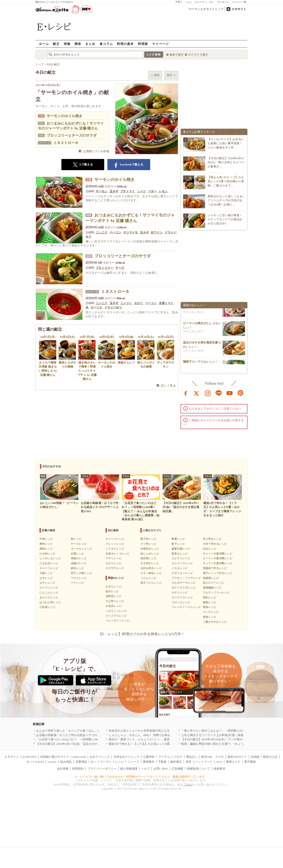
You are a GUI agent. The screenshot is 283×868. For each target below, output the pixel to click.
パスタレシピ (180, 568)
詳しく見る (168, 386)
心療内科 (149, 757)
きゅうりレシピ (49, 597)
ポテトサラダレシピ (184, 588)
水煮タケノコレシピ (118, 554)
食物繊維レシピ (212, 588)
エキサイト (239, 9)
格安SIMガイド (237, 757)
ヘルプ (145, 769)
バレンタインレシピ (118, 620)
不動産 (162, 762)
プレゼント (223, 2)
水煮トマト (166, 303)
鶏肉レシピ (46, 549)
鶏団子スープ (192, 363)
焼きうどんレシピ (151, 583)
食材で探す (177, 55)
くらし (189, 2)
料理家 (143, 44)
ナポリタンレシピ (182, 573)
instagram (208, 393)
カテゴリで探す (198, 55)
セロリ (139, 303)
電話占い (192, 757)
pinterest (241, 393)
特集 (67, 44)
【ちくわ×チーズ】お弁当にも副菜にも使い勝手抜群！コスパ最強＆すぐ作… (226, 143)
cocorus (52, 762)
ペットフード (204, 762)
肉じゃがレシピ (150, 554)
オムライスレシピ (182, 563)
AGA (219, 762)
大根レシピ (46, 573)
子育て (179, 2)
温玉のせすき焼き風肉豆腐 (200, 344)
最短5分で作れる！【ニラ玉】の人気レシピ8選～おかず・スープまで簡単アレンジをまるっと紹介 (173, 744)
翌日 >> (171, 75)
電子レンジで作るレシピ (218, 573)
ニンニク (102, 232)
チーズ (120, 268)
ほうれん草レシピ (50, 602)
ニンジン (126, 303)
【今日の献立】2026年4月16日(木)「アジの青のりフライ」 (219, 739)
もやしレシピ (48, 583)
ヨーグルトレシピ (81, 549)
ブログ (178, 757)
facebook (186, 393)
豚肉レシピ (46, 544)
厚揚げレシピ (79, 558)
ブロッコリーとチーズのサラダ (72, 135)
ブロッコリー (105, 268)
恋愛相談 (81, 762)
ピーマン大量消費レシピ (218, 558)
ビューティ (201, 2)
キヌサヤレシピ (115, 568)
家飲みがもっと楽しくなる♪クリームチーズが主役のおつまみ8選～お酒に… (226, 200)
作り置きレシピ (212, 539)
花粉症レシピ (114, 596)
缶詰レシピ (210, 549)
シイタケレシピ (115, 549)
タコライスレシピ (182, 597)
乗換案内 (149, 762)
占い (212, 2)
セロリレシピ (114, 563)
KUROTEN (29, 757)
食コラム (106, 44)
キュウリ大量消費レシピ (218, 563)
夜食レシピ (210, 617)
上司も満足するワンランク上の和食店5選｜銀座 (212, 735)
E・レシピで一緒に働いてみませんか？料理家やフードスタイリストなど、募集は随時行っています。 (142, 777)
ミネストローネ (66, 143)
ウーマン (106, 762)
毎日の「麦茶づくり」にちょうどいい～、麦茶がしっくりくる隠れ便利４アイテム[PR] (165, 739)
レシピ (120, 762)
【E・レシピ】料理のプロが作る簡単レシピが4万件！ (141, 634)
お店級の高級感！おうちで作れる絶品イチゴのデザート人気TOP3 (79, 735)
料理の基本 (125, 44)
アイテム (164, 757)
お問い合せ (161, 769)
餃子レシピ (178, 544)
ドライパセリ (113, 307)
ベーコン (116, 232)
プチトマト (128, 191)
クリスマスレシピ (116, 616)
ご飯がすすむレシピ (215, 622)
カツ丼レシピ (148, 544)
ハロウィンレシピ (116, 611)
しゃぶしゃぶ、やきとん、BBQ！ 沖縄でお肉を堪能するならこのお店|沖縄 (157, 735)
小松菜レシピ (48, 607)
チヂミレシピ (180, 593)
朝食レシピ (210, 607)
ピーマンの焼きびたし (198, 325)
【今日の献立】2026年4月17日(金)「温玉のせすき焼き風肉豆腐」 (78, 744)
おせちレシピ (114, 586)
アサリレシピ (114, 558)
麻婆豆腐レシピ (181, 549)
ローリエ (97, 307)
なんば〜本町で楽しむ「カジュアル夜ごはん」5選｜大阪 (73, 731)
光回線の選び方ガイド (54, 757)
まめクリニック (100, 757)
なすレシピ (46, 578)
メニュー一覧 (239, 2)
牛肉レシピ (46, 539)
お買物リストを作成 (96, 151)
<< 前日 (155, 75)
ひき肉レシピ (48, 554)
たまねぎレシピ (49, 563)
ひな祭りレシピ (115, 601)
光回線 (255, 757)
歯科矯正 (176, 762)
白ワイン (157, 232)
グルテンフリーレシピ (216, 593)
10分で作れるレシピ (215, 544)
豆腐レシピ (77, 554)
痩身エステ (233, 762)
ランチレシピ (211, 612)
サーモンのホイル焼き (65, 116)
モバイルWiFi (35, 762)
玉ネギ (114, 191)
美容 (189, 762)
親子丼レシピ (148, 539)
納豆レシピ (77, 568)
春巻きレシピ (180, 554)
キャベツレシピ (49, 568)
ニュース (133, 762)
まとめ (90, 44)
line (219, 393)
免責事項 (219, 769)
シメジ (142, 191)
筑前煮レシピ (148, 558)
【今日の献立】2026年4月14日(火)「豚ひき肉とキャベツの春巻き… (226, 162)
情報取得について (198, 769)
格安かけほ (270, 757)
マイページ (160, 44)
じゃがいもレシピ (50, 558)
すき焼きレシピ (150, 563)
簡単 (78, 44)
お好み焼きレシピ (151, 568)
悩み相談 (66, 762)
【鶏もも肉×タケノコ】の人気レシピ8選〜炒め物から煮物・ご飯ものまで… (226, 181)
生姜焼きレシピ (150, 549)
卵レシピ (76, 539)
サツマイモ (131, 232)
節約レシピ (210, 597)
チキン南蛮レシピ (151, 573)
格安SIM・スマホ (212, 757)
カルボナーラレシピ (184, 583)
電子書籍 (250, 762)
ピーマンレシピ (49, 588)
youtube (230, 393)
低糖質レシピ (211, 578)
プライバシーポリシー (102, 769)
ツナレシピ (77, 583)
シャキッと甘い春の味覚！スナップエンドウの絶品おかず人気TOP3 (225, 219)
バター (153, 191)
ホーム (44, 44)
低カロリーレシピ (214, 583)
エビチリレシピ (181, 558)
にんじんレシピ (49, 593)
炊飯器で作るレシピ (215, 568)
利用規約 (78, 769)
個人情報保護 (129, 769)
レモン (164, 191)
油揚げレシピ (79, 563)
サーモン (102, 191)
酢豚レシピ (178, 539)
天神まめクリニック (126, 757)
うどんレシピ (148, 578)
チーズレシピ (79, 544)
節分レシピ (112, 591)
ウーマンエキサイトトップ (206, 9)
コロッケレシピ (181, 602)
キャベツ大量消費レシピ (218, 554)
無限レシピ (210, 602)
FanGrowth (79, 757)
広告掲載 (177, 769)
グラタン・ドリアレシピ (186, 578)
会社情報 (63, 769)
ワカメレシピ (79, 578)
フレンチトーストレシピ (186, 607)
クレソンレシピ (115, 544)
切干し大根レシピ (81, 573)
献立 (56, 44)
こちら (188, 784)
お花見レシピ (114, 606)
